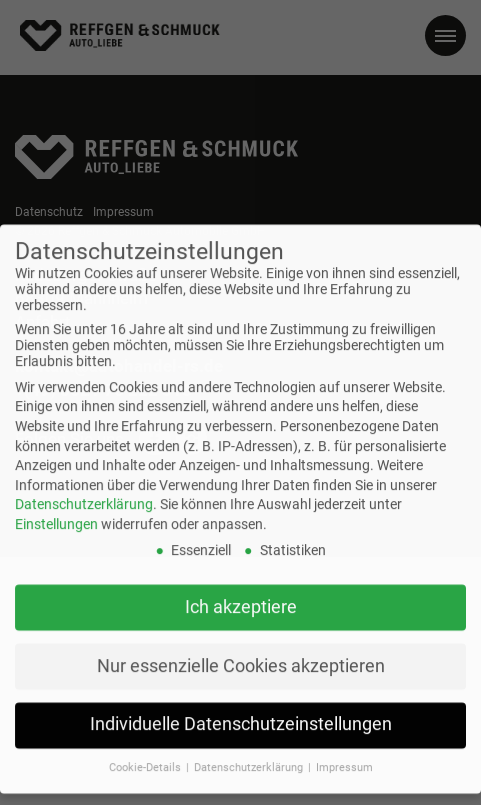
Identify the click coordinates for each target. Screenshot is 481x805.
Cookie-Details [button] (146, 757)
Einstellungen (56, 513)
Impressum (344, 757)
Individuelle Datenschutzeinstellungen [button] (241, 714)
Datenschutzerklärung (84, 494)
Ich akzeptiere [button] (241, 596)
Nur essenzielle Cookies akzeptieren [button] (241, 655)
